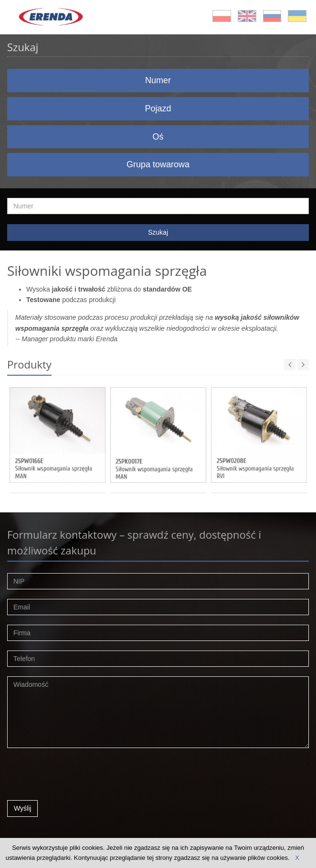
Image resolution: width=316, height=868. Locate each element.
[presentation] (80, 777)
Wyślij (22, 808)
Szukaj (158, 232)
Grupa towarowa (158, 164)
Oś (158, 137)
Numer (158, 80)
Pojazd (158, 108)
